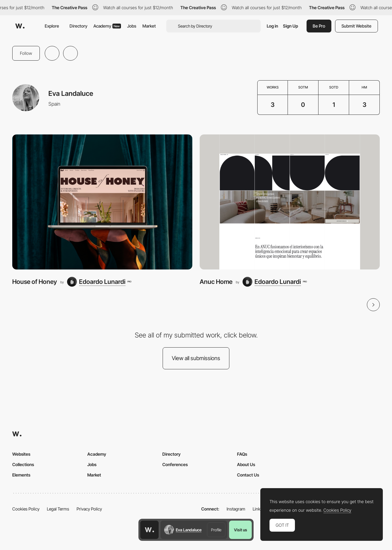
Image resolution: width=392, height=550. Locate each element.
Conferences (175, 464)
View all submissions (196, 358)
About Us (246, 464)
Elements (21, 475)
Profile (216, 530)
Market (149, 26)
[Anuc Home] (290, 202)
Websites (21, 454)
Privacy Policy (89, 509)
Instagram (236, 509)
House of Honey (35, 282)
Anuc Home (216, 282)
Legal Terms (58, 509)
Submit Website (356, 26)
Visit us (241, 530)
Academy (107, 26)
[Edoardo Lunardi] (99, 282)
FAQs (242, 454)
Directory (78, 26)
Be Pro (319, 26)
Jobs (132, 26)
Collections (23, 464)
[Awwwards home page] (149, 530)
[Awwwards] (20, 26)
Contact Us (248, 475)
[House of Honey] (102, 202)
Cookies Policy (26, 509)
